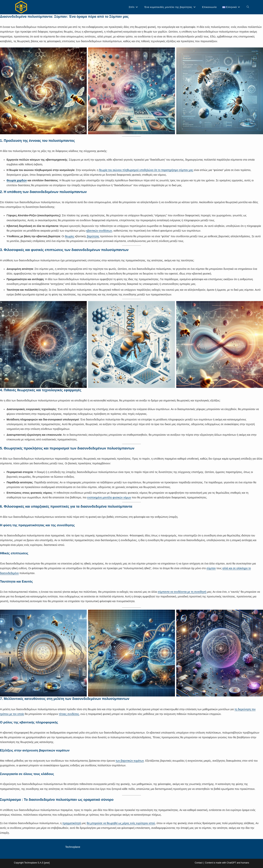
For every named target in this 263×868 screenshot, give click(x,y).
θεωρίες (70, 236)
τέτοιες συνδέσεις (69, 714)
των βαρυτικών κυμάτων (130, 761)
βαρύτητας (93, 236)
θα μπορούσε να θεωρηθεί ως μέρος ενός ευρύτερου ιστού (121, 823)
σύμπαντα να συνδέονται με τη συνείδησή (182, 592)
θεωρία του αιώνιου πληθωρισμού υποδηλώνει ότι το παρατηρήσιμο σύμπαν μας (146, 170)
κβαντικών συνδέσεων (99, 231)
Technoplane (73, 847)
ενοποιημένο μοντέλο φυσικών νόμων (109, 497)
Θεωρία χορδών (17, 180)
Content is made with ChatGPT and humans (227, 863)
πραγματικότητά (72, 823)
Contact (199, 863)
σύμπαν (211, 568)
